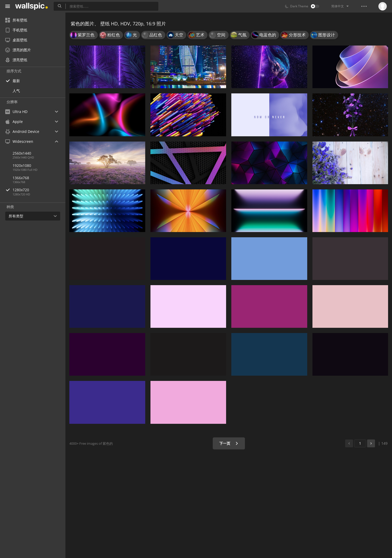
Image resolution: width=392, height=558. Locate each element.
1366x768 (21, 178)
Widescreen (19, 141)
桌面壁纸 (16, 40)
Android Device (22, 132)
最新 (16, 81)
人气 (16, 91)
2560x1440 (22, 153)
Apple (14, 122)
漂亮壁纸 (16, 60)
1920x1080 (22, 165)
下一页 (229, 443)
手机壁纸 (16, 30)
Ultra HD (16, 112)
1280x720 (39, 190)
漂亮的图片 (18, 50)
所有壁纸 (16, 20)
